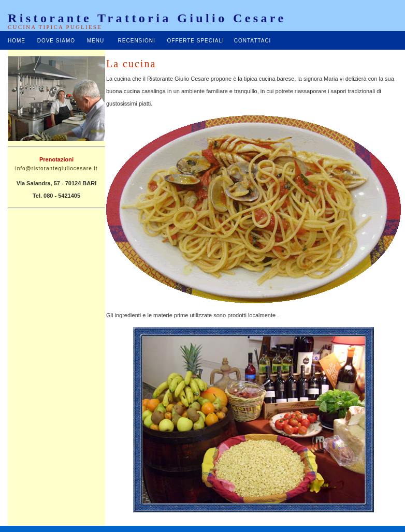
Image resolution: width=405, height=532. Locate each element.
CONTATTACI (253, 41)
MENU (96, 41)
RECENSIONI (137, 41)
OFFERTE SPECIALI (196, 41)
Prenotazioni (56, 159)
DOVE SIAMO (56, 41)
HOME (17, 41)
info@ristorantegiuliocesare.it (56, 168)
